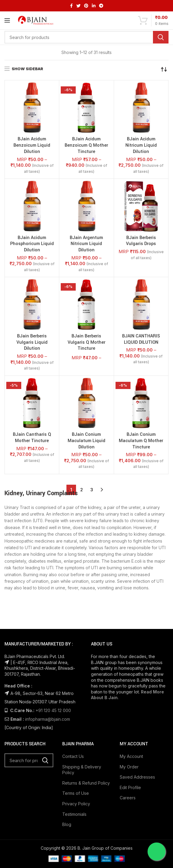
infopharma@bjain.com (48, 719)
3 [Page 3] (92, 490)
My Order (129, 767)
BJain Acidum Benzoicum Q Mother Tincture (86, 145)
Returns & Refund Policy (86, 783)
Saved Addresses (137, 777)
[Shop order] (164, 69)
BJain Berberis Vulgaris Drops (141, 241)
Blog (67, 824)
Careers (128, 798)
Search (161, 37)
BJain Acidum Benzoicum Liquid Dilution (32, 145)
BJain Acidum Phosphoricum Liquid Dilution (32, 244)
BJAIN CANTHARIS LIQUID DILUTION (141, 339)
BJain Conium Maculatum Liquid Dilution (86, 441)
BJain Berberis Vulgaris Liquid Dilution (32, 343)
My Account (131, 756)
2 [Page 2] (82, 490)
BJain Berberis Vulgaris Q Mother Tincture (86, 343)
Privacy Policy (76, 804)
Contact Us (73, 756)
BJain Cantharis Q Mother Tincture (32, 438)
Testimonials (74, 814)
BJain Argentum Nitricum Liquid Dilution (86, 244)
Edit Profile (130, 787)
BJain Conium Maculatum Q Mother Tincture (141, 441)
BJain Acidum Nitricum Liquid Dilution (141, 145)
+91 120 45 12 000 (53, 710)
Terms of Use (76, 793)
